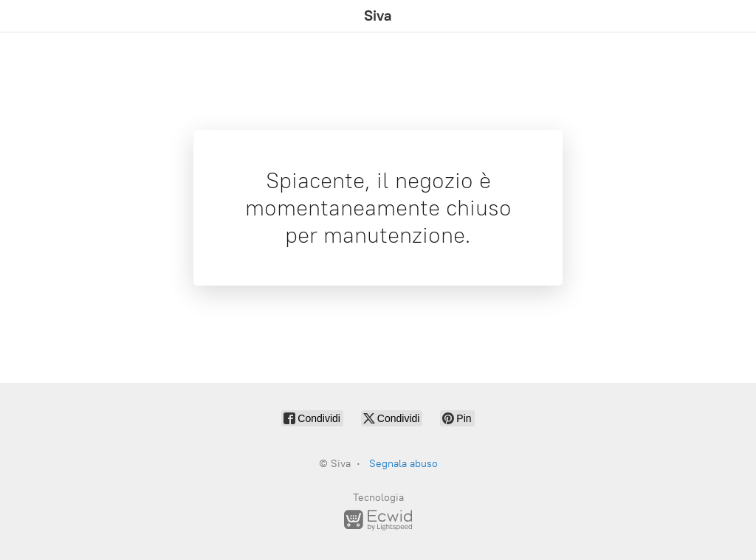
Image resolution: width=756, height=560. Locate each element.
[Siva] (378, 16)
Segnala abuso (403, 464)
